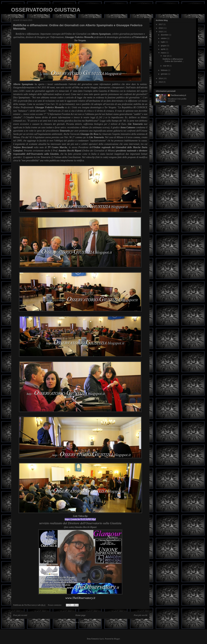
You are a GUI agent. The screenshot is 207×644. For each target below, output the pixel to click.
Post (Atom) (84, 622)
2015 (161, 32)
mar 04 (166, 66)
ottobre (164, 38)
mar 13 (166, 56)
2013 (161, 82)
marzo (164, 53)
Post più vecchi (141, 615)
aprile (163, 49)
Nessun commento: (55, 605)
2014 (161, 78)
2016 (161, 28)
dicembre (165, 35)
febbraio (164, 70)
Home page (80, 615)
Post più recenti (20, 615)
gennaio (164, 74)
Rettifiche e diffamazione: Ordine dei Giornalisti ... (173, 60)
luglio (163, 42)
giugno (164, 46)
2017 (161, 24)
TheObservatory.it (178, 95)
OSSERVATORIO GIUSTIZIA (46, 10)
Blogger (117, 639)
